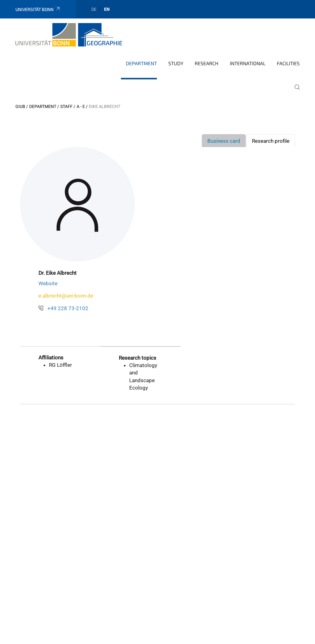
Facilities (288, 63)
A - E (81, 106)
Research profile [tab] (271, 141)
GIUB (20, 106)
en (107, 9)
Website (48, 283)
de (94, 9)
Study (176, 63)
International (248, 63)
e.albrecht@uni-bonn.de (66, 296)
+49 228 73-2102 (68, 308)
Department (141, 63)
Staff (66, 106)
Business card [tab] (224, 141)
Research (207, 63)
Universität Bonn (38, 9)
